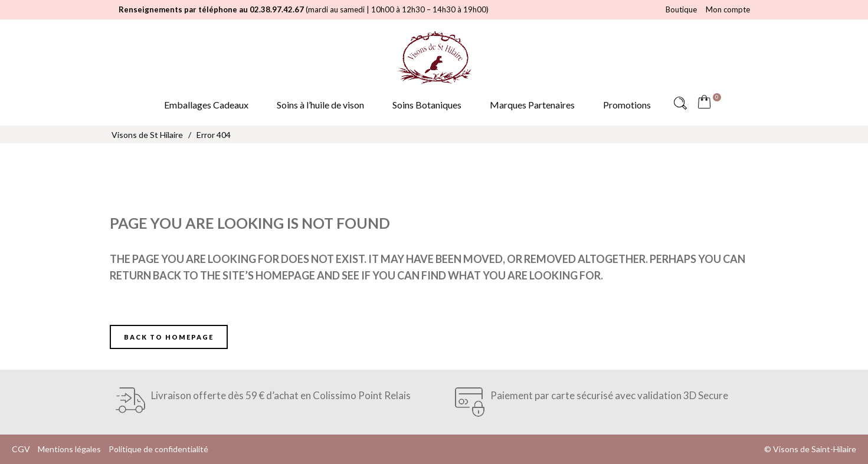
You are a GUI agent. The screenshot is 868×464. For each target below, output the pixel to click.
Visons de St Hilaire (147, 135)
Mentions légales (69, 449)
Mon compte (728, 9)
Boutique (681, 9)
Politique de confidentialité (158, 449)
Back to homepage (169, 337)
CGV (21, 449)
